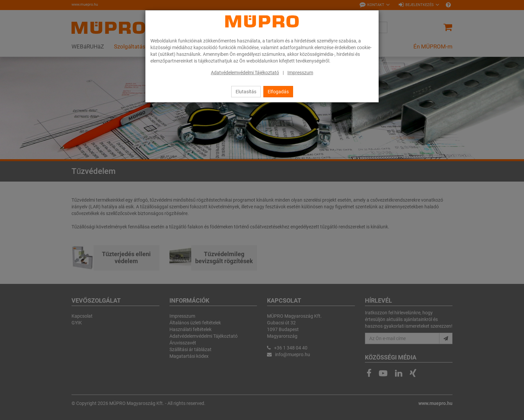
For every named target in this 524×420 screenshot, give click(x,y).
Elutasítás (246, 92)
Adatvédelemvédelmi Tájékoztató (245, 73)
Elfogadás (278, 92)
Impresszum (300, 73)
